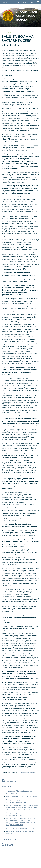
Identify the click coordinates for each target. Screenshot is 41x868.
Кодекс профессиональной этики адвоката (22, 797)
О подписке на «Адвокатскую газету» (20, 828)
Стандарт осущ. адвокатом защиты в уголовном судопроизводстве (20, 801)
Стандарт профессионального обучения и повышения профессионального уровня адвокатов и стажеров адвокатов (22, 807)
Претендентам (9, 839)
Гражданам (7, 844)
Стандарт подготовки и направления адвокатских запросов (20, 814)
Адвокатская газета (27, 773)
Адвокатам (7, 787)
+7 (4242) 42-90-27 (7, 2)
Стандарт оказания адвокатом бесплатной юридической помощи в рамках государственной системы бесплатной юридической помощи (22, 822)
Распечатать (9, 781)
